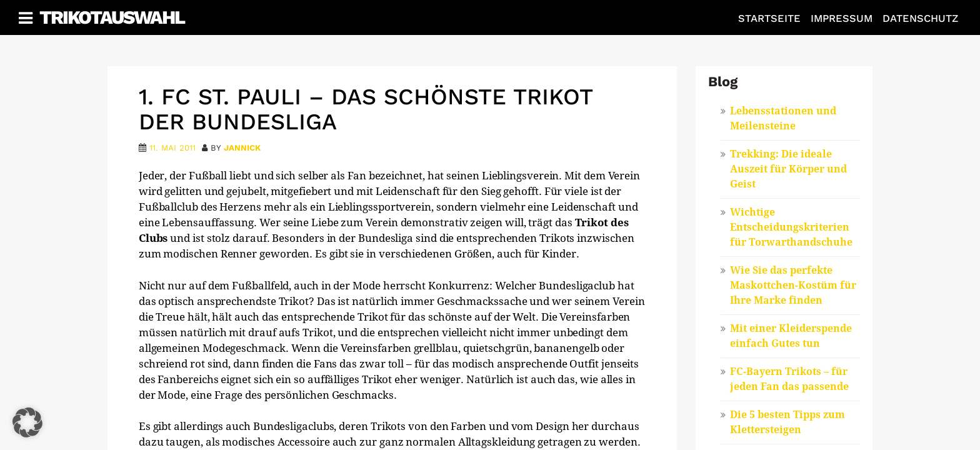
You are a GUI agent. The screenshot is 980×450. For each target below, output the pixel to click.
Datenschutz (920, 18)
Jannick (242, 148)
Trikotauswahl (112, 17)
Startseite (769, 18)
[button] (27, 422)
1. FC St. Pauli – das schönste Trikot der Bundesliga (366, 109)
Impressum (842, 18)
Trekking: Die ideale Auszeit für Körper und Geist (788, 169)
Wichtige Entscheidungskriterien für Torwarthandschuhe (791, 227)
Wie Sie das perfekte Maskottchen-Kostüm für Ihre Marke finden (793, 285)
